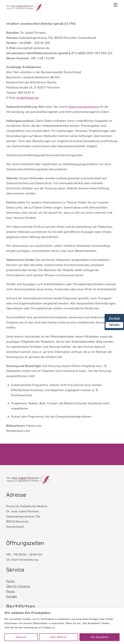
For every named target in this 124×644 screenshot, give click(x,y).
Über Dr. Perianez (18, 586)
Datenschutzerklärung (84, 107)
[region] (62, 626)
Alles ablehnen (59, 637)
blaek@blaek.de (28, 98)
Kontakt (12, 596)
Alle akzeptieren (100, 637)
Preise (10, 591)
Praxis (10, 581)
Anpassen (21, 637)
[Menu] (116, 5)
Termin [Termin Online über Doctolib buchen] (114, 325)
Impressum (14, 450)
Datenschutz (15, 455)
